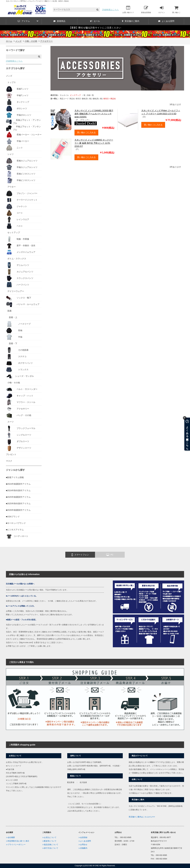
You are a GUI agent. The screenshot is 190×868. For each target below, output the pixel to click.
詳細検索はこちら (110, 10)
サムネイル (64, 95)
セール (95, 21)
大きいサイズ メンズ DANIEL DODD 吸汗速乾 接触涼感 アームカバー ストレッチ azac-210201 (94, 114)
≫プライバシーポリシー (16, 845)
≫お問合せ (83, 845)
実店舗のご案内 (131, 21)
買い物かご (176, 9)
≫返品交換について (50, 845)
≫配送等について (49, 841)
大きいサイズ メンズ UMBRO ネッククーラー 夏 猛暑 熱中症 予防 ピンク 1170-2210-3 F (94, 143)
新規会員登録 (146, 9)
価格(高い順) (98, 99)
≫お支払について (49, 837)
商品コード (64, 99)
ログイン (162, 9)
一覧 (84, 95)
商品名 (72, 99)
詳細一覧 (90, 95)
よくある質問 (166, 21)
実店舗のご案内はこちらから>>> (142, 817)
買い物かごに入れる (86, 132)
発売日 (78, 99)
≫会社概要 (10, 837)
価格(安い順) (87, 99)
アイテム (28, 21)
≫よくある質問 (85, 841)
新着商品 (59, 21)
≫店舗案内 (83, 848)
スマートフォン (80, 555)
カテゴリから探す (15, 68)
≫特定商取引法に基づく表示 (18, 841)
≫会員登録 (83, 837)
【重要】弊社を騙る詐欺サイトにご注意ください (95, 28)
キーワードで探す (15, 50)
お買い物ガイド (128, 9)
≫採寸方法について (50, 848)
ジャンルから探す (15, 470)
